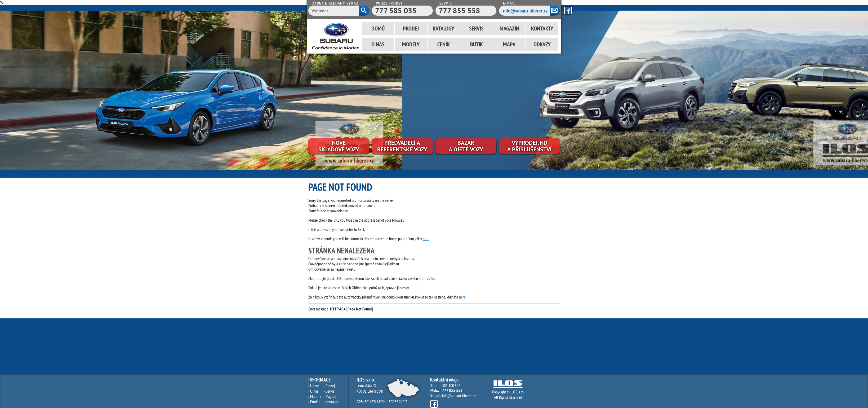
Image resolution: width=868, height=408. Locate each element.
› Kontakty (331, 402)
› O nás (313, 391)
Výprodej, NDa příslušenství (529, 146)
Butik (477, 44)
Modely (411, 44)
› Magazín (331, 396)
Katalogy (444, 28)
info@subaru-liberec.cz (525, 11)
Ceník (444, 44)
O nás (378, 44)
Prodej (411, 28)
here (426, 239)
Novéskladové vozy (339, 146)
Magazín (509, 28)
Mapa (509, 44)
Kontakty (542, 28)
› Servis (329, 391)
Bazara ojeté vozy (466, 146)
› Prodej (314, 402)
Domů (378, 28)
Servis (476, 28)
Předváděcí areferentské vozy (402, 146)
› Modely (315, 396)
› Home (314, 386)
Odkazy (542, 44)
